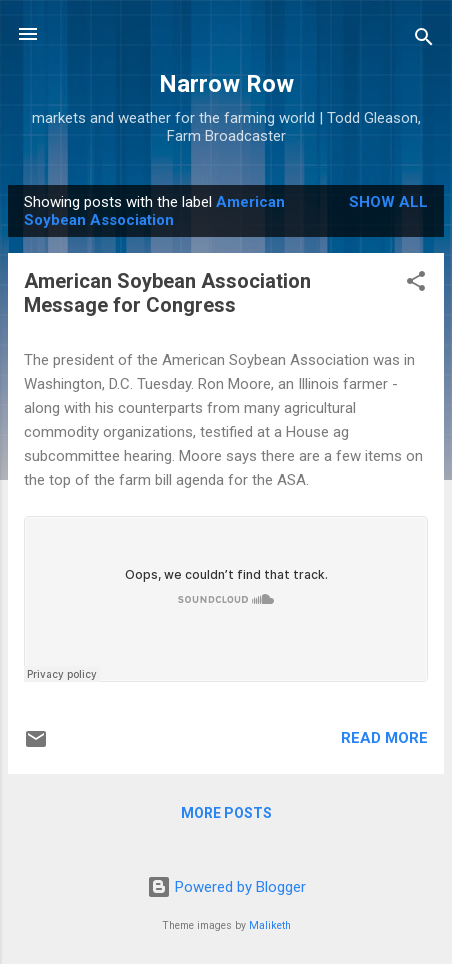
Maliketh (270, 925)
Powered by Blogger (226, 887)
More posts (226, 813)
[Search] (424, 40)
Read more (384, 738)
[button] (416, 284)
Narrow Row (226, 84)
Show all (388, 202)
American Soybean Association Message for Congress (167, 293)
